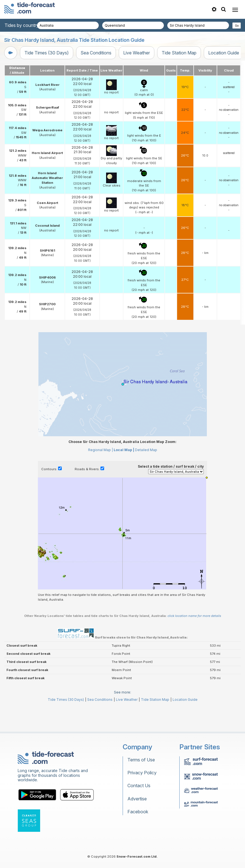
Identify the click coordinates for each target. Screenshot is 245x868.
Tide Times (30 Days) (47, 53)
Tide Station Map (179, 53)
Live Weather (137, 53)
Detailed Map (146, 450)
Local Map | (124, 450)
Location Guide (224, 53)
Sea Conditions (96, 53)
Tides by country (22, 25)
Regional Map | (100, 450)
